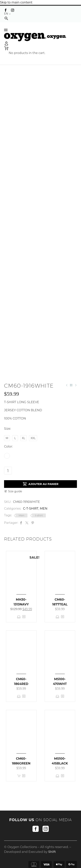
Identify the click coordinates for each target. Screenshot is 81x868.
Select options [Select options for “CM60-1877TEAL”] (58, 617)
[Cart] (27, 48)
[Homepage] (35, 37)
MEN (44, 509)
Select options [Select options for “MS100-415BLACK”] (58, 776)
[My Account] (40, 44)
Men (22, 515)
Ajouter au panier (40, 484)
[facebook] (36, 829)
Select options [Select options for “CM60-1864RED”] (19, 696)
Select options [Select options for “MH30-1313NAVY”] (19, 617)
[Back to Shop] (71, 385)
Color (8, 446)
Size (7, 429)
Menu (6, 30)
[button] (6, 18)
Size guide (15, 491)
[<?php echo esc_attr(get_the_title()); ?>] (24, 617)
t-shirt (39, 515)
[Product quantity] (8, 471)
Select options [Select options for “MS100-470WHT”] (58, 696)
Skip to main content (16, 2)
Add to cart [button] (19, 776)
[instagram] (46, 829)
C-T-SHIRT (31, 509)
